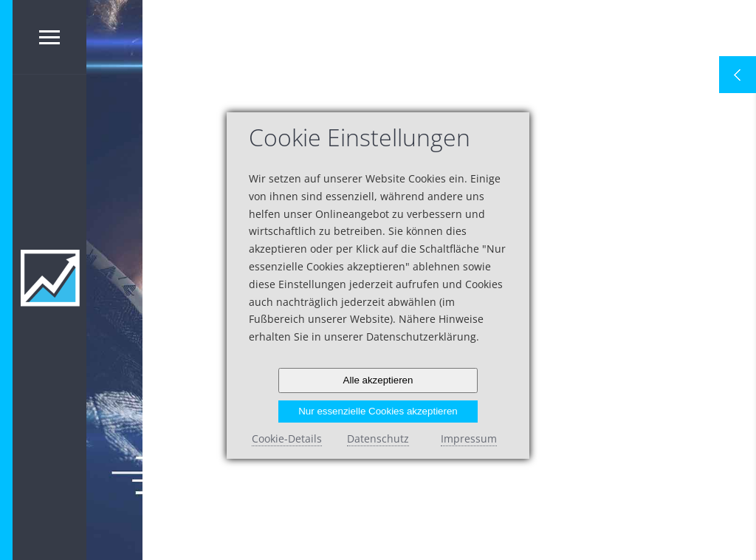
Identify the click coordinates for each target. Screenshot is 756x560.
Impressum (469, 438)
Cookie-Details (287, 438)
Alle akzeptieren (378, 380)
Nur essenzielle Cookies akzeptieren (378, 411)
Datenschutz (378, 438)
